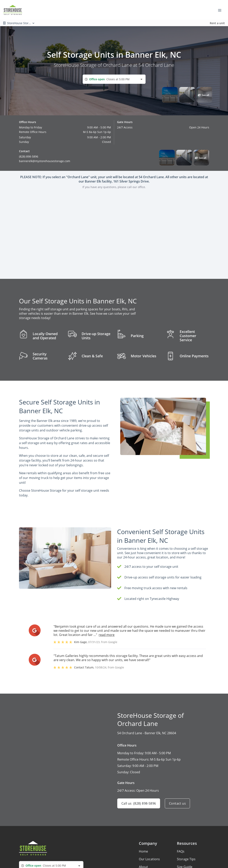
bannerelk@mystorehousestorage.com (45, 161)
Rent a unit (217, 23)
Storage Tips (186, 859)
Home (143, 851)
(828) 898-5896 (29, 156)
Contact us (177, 803)
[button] (170, 95)
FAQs (181, 851)
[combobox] (114, 79)
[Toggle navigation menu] (221, 10)
